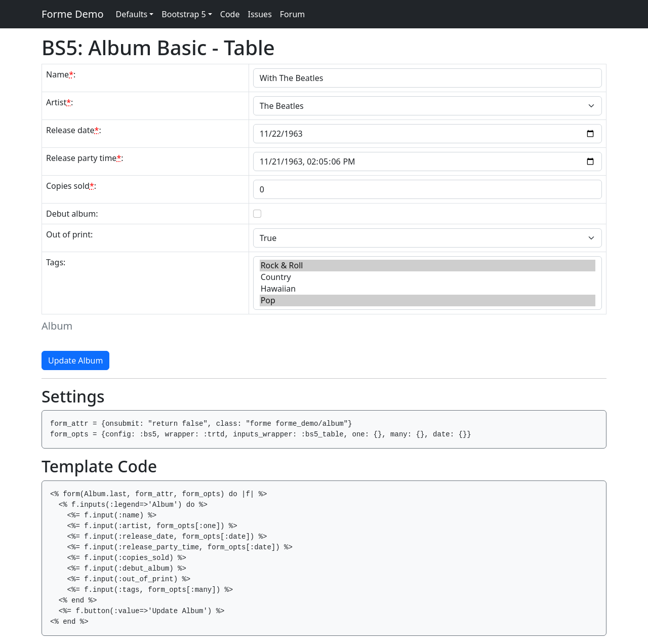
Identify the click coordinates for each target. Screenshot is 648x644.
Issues (259, 14)
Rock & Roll (428, 266)
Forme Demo (73, 14)
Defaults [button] (132, 14)
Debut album (71, 214)
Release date (72, 130)
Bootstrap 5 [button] (184, 14)
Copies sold (70, 186)
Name (60, 74)
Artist (58, 102)
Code (230, 14)
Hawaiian (428, 289)
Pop (428, 300)
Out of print (68, 234)
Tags (55, 262)
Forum (292, 14)
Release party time (84, 158)
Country (428, 277)
